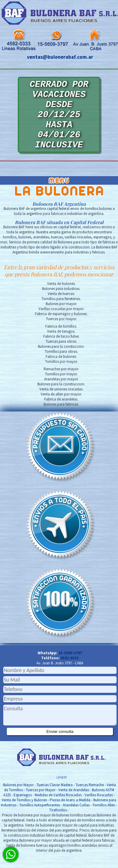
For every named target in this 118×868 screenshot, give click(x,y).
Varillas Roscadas (99, 809)
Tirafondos (58, 825)
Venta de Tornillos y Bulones (24, 814)
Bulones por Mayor (18, 799)
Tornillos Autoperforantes (40, 820)
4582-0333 (70, 672)
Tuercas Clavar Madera (55, 799)
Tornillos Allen (104, 820)
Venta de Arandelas (74, 804)
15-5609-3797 (70, 667)
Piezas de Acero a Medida (70, 814)
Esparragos (23, 809)
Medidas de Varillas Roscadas (58, 809)
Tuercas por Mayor (41, 804)
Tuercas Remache (90, 799)
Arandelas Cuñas (76, 820)
